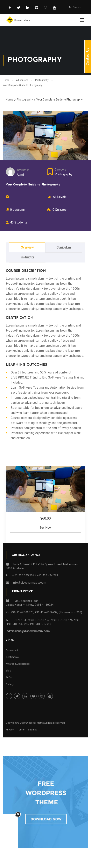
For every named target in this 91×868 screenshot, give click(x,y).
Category (60, 170)
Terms (21, 730)
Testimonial (13, 657)
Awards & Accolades (18, 664)
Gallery (10, 684)
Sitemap (33, 730)
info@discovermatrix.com (29, 583)
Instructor (23, 170)
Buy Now (45, 528)
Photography (63, 174)
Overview (27, 247)
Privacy (10, 730)
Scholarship (13, 650)
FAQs (9, 677)
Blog (8, 671)
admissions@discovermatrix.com (28, 631)
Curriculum (64, 247)
